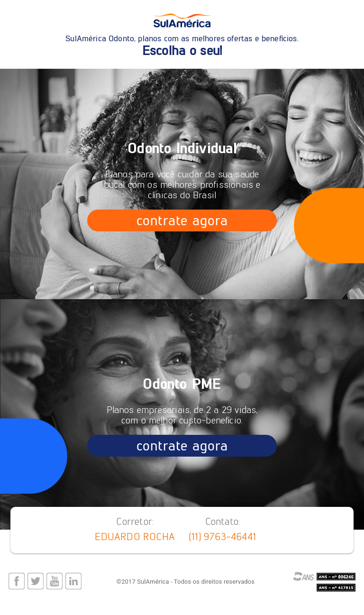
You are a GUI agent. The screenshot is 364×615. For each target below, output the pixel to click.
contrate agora (182, 220)
